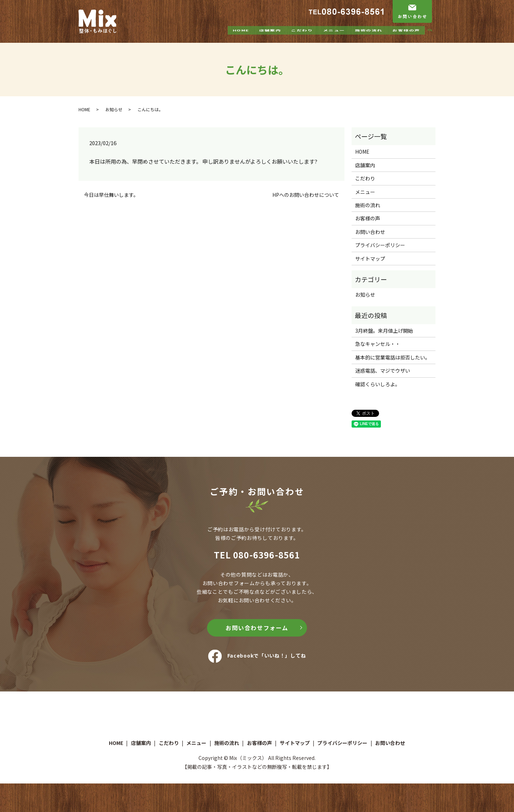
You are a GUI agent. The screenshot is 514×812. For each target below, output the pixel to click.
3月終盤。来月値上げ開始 (384, 331)
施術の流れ (369, 37)
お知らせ (114, 109)
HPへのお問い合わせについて (306, 195)
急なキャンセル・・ (378, 344)
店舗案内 (270, 37)
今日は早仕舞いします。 (111, 195)
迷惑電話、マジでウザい (383, 371)
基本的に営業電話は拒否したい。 (393, 357)
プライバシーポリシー (380, 245)
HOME (241, 37)
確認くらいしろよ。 (378, 384)
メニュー (334, 37)
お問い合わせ (370, 232)
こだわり (302, 37)
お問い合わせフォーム (257, 628)
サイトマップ (370, 259)
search (433, 37)
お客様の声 (406, 37)
